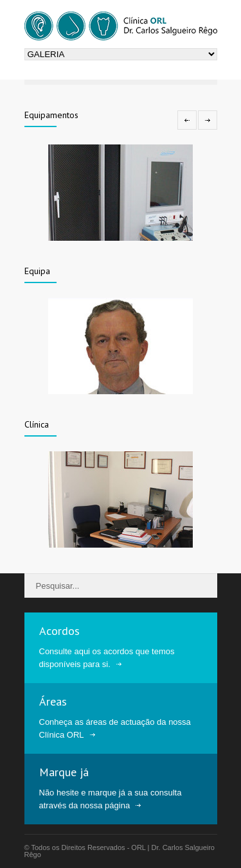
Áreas (53, 701)
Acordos (59, 631)
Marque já (64, 772)
